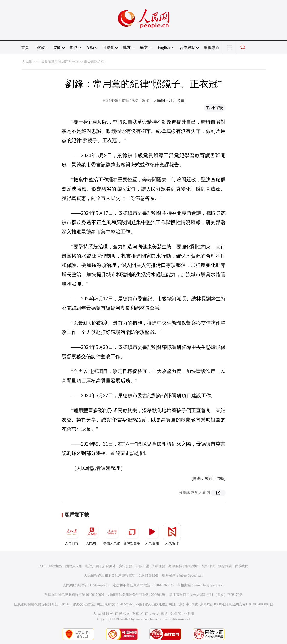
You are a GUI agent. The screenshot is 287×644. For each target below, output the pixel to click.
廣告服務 (126, 566)
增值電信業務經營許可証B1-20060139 (137, 595)
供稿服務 (159, 566)
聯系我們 (241, 566)
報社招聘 (92, 566)
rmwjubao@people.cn (209, 585)
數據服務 (175, 566)
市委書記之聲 (94, 62)
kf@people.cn (100, 585)
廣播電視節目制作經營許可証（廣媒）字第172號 (206, 595)
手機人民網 (112, 534)
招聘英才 (109, 566)
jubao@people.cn (191, 576)
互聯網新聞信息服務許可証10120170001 (74, 595)
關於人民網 (74, 566)
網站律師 (208, 566)
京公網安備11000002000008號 (251, 604)
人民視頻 (152, 534)
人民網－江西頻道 (169, 100)
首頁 (25, 48)
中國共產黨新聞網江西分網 (58, 62)
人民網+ (92, 534)
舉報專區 (211, 48)
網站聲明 (192, 566)
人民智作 (172, 534)
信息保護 (225, 566)
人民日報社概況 (51, 566)
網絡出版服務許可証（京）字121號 (171, 604)
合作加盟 (142, 566)
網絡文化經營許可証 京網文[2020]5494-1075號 (108, 604)
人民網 (27, 62)
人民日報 (72, 534)
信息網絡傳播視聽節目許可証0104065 (42, 604)
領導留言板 (132, 534)
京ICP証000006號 (213, 604)
